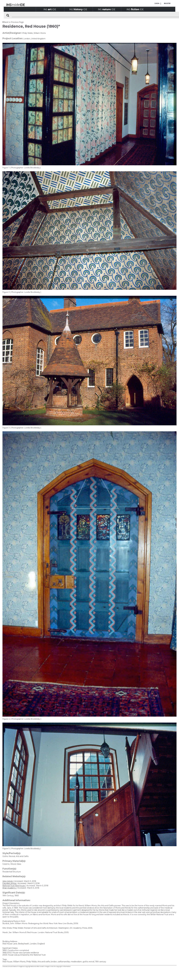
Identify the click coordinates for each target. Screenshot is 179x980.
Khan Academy (9, 888)
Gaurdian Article (10, 883)
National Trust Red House (14, 886)
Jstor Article (8, 881)
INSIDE (50, 9)
